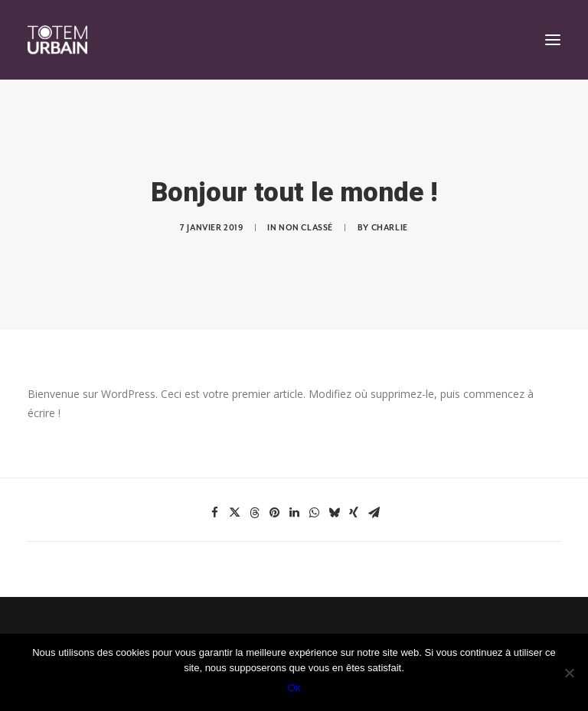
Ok (294, 688)
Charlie (390, 228)
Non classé (306, 228)
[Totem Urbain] (57, 40)
